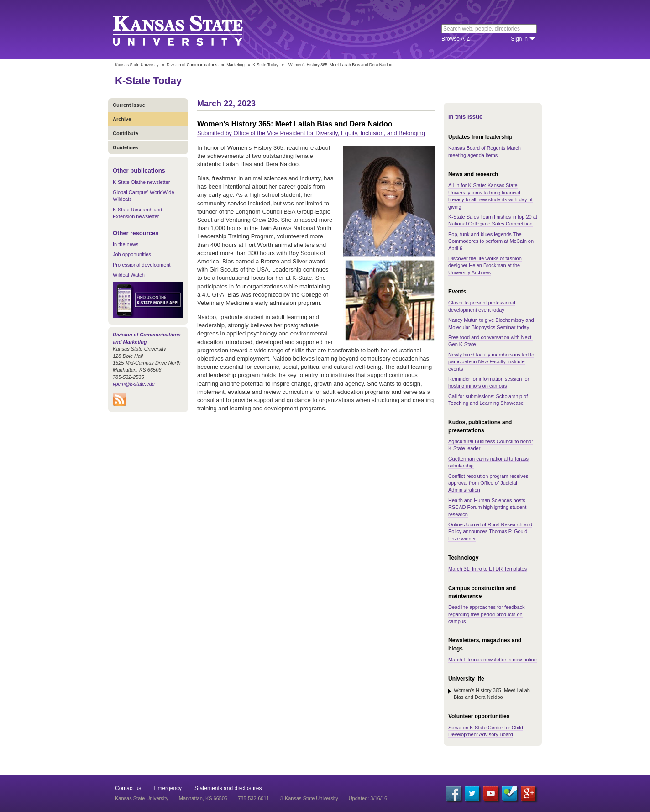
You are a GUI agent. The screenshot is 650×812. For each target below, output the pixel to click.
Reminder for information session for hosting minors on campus (489, 382)
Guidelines (126, 147)
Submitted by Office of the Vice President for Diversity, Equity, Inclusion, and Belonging (311, 133)
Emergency (168, 788)
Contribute (126, 133)
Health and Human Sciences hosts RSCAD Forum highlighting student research (487, 507)
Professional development (142, 265)
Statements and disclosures (228, 788)
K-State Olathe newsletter (141, 182)
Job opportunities (132, 254)
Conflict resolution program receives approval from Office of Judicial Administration (488, 483)
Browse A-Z (456, 39)
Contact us (128, 788)
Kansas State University (189, 30)
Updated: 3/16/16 (368, 798)
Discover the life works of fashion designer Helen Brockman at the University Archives (485, 265)
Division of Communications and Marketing (206, 65)
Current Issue (129, 105)
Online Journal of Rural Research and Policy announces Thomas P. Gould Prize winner (490, 532)
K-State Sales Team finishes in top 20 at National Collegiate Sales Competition (493, 220)
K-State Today (265, 65)
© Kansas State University (309, 798)
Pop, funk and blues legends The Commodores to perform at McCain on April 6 (491, 241)
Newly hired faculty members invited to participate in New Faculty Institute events (491, 362)
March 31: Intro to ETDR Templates (487, 569)
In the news (126, 244)
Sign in (519, 39)
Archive (122, 119)
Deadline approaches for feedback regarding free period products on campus (487, 614)
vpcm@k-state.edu (134, 384)
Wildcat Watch (129, 275)
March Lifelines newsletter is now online (493, 660)
